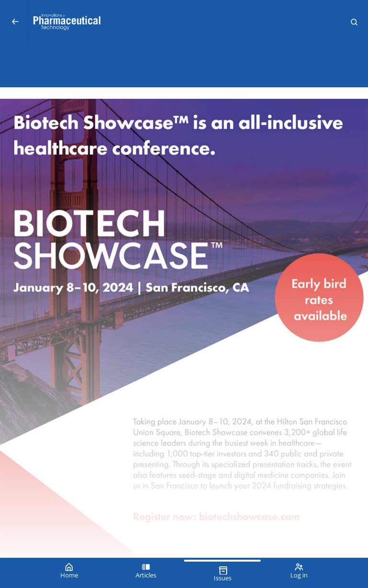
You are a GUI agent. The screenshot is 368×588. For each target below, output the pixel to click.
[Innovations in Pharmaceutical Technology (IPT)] (184, 22)
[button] (354, 22)
